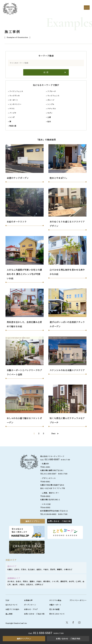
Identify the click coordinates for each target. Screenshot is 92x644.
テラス (11, 109)
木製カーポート (55, 605)
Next (53, 434)
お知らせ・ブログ (31, 609)
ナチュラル (51, 109)
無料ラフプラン (24, 639)
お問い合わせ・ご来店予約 (68, 639)
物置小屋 (12, 126)
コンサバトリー (15, 104)
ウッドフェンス (53, 96)
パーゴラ (12, 113)
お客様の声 (28, 600)
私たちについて (11, 605)
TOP (7, 600)
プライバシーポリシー (78, 600)
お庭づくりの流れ (12, 609)
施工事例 (9, 614)
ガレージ (50, 100)
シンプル (50, 104)
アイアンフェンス (16, 91)
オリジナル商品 (55, 600)
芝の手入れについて (57, 614)
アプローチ (51, 91)
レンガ (11, 117)
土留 (48, 117)
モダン (49, 113)
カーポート (13, 100)
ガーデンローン (30, 605)
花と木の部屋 (54, 609)
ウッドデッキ (14, 96)
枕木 (48, 122)
